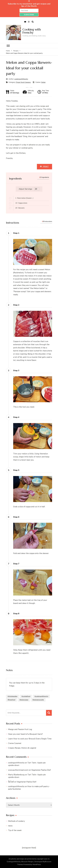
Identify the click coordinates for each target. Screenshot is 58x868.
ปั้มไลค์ (11, 782)
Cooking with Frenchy (32, 31)
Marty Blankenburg (16, 775)
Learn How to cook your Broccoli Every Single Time (30, 739)
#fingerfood (11, 700)
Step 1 (16, 233)
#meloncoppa (24, 700)
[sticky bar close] (29, 1)
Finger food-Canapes (23, 82)
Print (46, 167)
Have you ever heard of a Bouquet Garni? (25, 734)
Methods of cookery (16, 821)
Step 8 (16, 614)
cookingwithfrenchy (21, 79)
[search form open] (33, 22)
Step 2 (16, 305)
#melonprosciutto (38, 700)
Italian (43, 82)
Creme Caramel (15, 743)
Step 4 (16, 417)
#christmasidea (12, 696)
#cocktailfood (26, 696)
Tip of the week (15, 830)
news (10, 826)
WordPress (37, 865)
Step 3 (16, 371)
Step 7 (16, 564)
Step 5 (16, 470)
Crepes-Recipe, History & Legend (22, 748)
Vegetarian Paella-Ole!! (41, 770)
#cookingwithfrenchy (41, 696)
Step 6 (16, 517)
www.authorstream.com (18, 770)
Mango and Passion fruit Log (20, 729)
